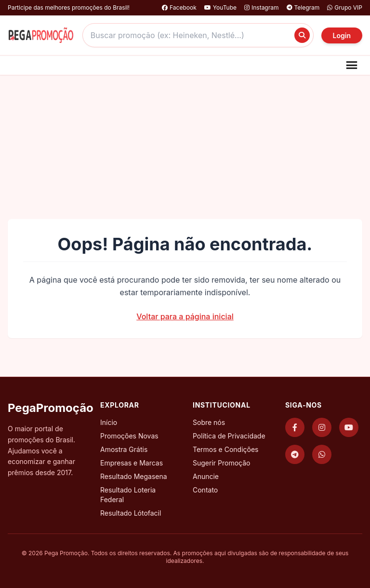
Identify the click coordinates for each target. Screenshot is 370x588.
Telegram (303, 7)
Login (342, 35)
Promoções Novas (129, 436)
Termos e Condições (225, 449)
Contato (205, 490)
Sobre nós (209, 422)
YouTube (220, 7)
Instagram (262, 7)
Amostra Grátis (124, 449)
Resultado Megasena (134, 476)
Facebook (179, 7)
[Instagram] (322, 427)
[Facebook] (295, 427)
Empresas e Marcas (132, 463)
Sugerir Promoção (221, 463)
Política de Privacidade (229, 436)
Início (109, 422)
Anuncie (206, 476)
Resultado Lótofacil (131, 513)
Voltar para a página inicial (185, 316)
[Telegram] (295, 454)
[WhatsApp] (322, 454)
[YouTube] (349, 427)
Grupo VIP (345, 7)
